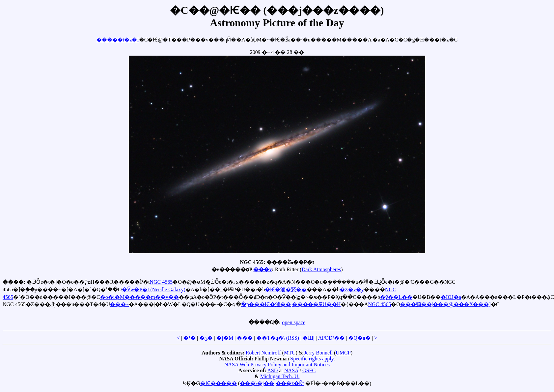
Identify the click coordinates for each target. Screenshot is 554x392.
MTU (290, 353)
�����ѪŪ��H (316, 304)
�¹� (190, 338)
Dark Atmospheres (321, 269)
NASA (291, 370)
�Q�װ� (359, 338)
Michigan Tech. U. (280, 376)
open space (294, 322)
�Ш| (308, 338)
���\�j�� (257, 383)
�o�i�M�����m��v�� (139, 297)
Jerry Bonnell (318, 353)
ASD (272, 370)
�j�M (225, 338)
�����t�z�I (118, 40)
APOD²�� (331, 338)
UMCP (343, 353)
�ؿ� (206, 338)
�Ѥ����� (219, 383)
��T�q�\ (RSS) (278, 338)
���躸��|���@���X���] (445, 304)
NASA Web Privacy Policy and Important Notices (277, 365)
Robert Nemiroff (263, 353)
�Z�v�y (352, 289)
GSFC (309, 370)
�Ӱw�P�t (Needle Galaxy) (154, 289)
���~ (119, 304)
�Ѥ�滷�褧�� (286, 289)
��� (245, 338)
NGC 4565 (161, 282)
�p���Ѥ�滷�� (266, 304)
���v (263, 269)
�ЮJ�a (451, 297)
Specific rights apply (312, 359)
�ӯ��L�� (396, 297)
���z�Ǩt (290, 383)
